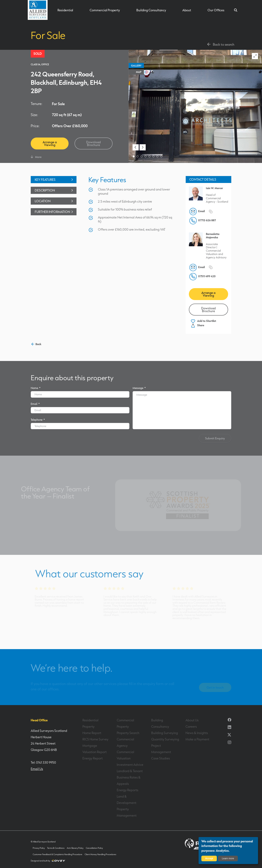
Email (35, 404)
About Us (192, 720)
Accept (209, 858)
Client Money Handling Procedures (100, 854)
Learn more (228, 858)
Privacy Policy (39, 848)
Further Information (55, 212)
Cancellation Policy (94, 848)
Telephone (38, 420)
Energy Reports (128, 790)
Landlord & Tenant (130, 771)
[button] (136, 147)
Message (139, 388)
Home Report (92, 733)
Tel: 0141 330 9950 (43, 762)
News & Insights (197, 733)
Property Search (128, 733)
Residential (65, 10)
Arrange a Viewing (50, 143)
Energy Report (93, 758)
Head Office (39, 720)
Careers (191, 727)
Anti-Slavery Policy (75, 848)
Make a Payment (197, 739)
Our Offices (216, 10)
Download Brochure (93, 143)
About (187, 10)
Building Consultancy (151, 10)
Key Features (55, 180)
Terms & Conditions (56, 848)
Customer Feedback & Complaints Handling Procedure (57, 854)
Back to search (220, 44)
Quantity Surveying (165, 739)
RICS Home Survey (95, 739)
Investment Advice (130, 765)
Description (55, 190)
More (36, 157)
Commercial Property (105, 10)
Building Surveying (165, 733)
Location (55, 201)
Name (36, 388)
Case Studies (161, 758)
